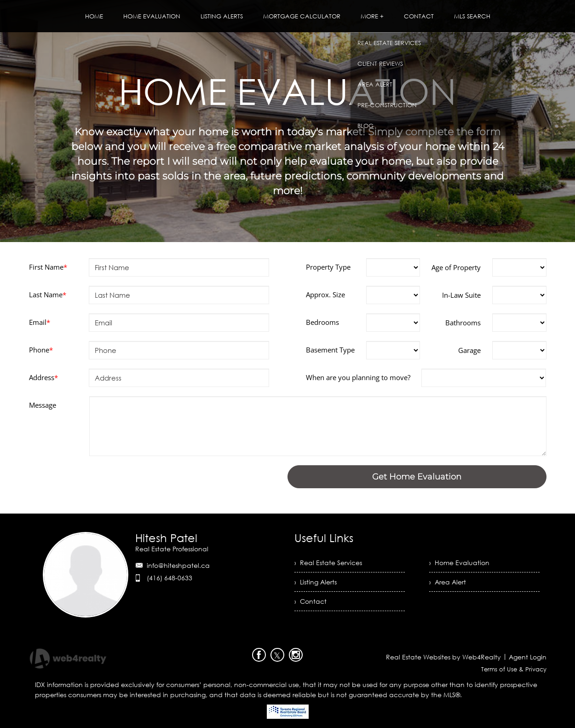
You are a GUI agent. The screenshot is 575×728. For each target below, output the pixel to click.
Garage (469, 350)
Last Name (48, 295)
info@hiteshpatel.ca (178, 565)
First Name (48, 267)
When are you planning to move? (358, 377)
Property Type (328, 267)
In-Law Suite (461, 295)
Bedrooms (322, 322)
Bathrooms (463, 323)
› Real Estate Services (328, 563)
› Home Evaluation (459, 563)
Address (43, 377)
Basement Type (330, 350)
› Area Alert (448, 582)
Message (43, 405)
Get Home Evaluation (417, 477)
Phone (41, 350)
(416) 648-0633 (170, 578)
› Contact (310, 601)
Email (40, 322)
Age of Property (456, 267)
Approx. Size (325, 295)
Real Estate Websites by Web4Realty (443, 657)
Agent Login (528, 657)
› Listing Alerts (316, 582)
